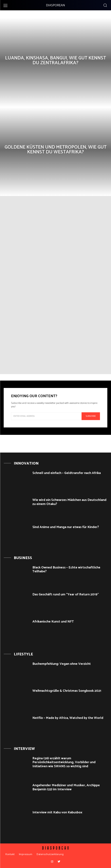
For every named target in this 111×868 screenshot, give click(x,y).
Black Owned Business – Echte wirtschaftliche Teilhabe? (66, 570)
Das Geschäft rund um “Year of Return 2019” (66, 594)
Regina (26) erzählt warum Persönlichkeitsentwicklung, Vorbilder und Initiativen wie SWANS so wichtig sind (64, 762)
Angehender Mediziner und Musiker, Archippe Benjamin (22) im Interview (66, 787)
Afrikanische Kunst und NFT (53, 622)
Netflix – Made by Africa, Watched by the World (68, 718)
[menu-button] (5, 5)
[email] (46, 416)
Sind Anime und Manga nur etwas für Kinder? (66, 527)
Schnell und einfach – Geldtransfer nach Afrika (67, 473)
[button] (105, 5)
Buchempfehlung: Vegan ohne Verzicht (62, 664)
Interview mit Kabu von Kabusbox (57, 812)
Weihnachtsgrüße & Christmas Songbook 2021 (67, 691)
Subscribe (91, 416)
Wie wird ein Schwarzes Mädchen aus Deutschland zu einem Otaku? (69, 502)
